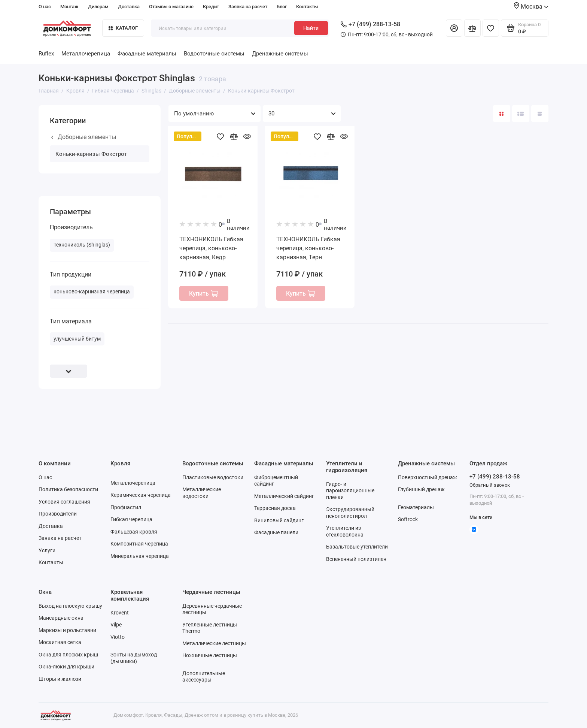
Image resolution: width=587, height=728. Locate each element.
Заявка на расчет (248, 7)
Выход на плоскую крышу (70, 606)
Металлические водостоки (202, 493)
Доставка (129, 7)
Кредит (211, 7)
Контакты (307, 7)
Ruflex (46, 54)
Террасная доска (275, 508)
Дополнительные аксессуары (204, 677)
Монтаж (69, 7)
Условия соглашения (64, 502)
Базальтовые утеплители (357, 547)
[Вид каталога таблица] (540, 114)
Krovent (120, 613)
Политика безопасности (68, 489)
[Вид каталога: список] (521, 114)
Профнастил (126, 507)
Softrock (408, 519)
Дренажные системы (280, 54)
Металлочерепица (86, 54)
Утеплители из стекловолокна (345, 531)
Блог (282, 7)
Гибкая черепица (131, 519)
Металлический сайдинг (284, 496)
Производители (58, 514)
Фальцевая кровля (134, 532)
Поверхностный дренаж (428, 477)
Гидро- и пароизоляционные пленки (350, 491)
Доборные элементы (84, 137)
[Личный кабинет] (454, 28)
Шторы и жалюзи (60, 679)
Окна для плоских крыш (68, 655)
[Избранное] (491, 28)
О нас (45, 7)
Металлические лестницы (214, 643)
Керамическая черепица (141, 495)
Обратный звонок (490, 485)
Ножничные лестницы (210, 655)
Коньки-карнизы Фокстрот (91, 154)
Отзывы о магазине (171, 7)
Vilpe (116, 625)
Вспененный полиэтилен (356, 559)
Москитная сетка (60, 642)
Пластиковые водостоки (213, 477)
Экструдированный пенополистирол (350, 513)
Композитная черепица (139, 544)
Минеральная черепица (140, 556)
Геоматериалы (416, 507)
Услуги (47, 550)
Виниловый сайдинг (279, 520)
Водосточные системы (214, 54)
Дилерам (98, 7)
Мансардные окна (61, 618)
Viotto (118, 637)
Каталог (123, 28)
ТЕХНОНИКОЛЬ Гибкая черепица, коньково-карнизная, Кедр (211, 248)
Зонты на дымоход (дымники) (134, 658)
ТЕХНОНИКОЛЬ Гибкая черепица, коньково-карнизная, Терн (308, 248)
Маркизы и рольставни (67, 630)
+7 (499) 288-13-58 (370, 24)
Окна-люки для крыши (66, 667)
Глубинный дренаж (421, 489)
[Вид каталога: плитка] (502, 114)
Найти (311, 28)
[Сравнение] (472, 28)
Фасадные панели (276, 532)
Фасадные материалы (147, 54)
